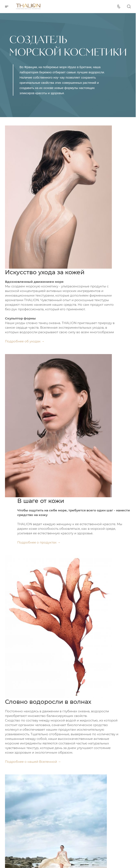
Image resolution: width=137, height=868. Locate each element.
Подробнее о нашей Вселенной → (33, 762)
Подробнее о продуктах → (39, 542)
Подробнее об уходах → (25, 341)
